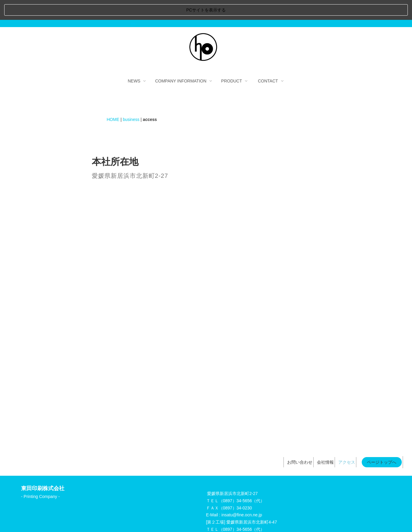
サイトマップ (268, 520)
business (131, 99)
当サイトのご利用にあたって (159, 520)
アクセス (347, 442)
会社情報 (325, 442)
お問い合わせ (300, 442)
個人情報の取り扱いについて (221, 520)
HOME (113, 99)
